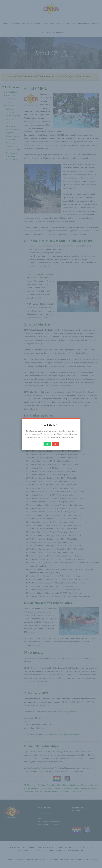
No (55, 444)
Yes (47, 444)
